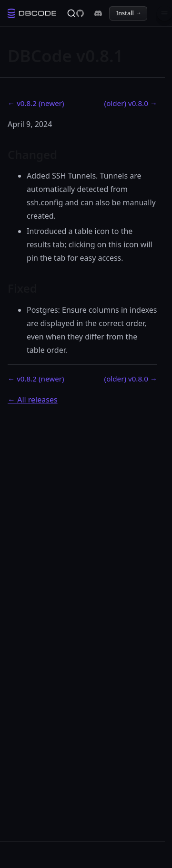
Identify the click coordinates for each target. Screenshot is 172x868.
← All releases (33, 400)
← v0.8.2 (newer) (36, 103)
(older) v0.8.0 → (131, 103)
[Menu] (164, 13)
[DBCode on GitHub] (80, 13)
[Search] (71, 13)
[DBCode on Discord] (98, 13)
